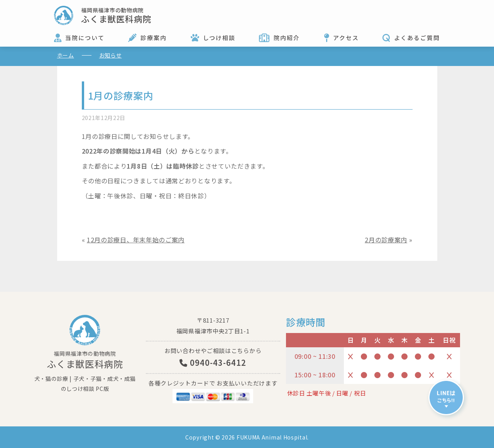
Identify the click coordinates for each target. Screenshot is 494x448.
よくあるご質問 (417, 38)
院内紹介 (287, 38)
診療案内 (154, 38)
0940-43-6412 (213, 363)
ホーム (66, 55)
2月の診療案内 (386, 240)
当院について (85, 38)
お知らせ (111, 55)
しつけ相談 (219, 38)
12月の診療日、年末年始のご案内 (136, 240)
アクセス (346, 38)
